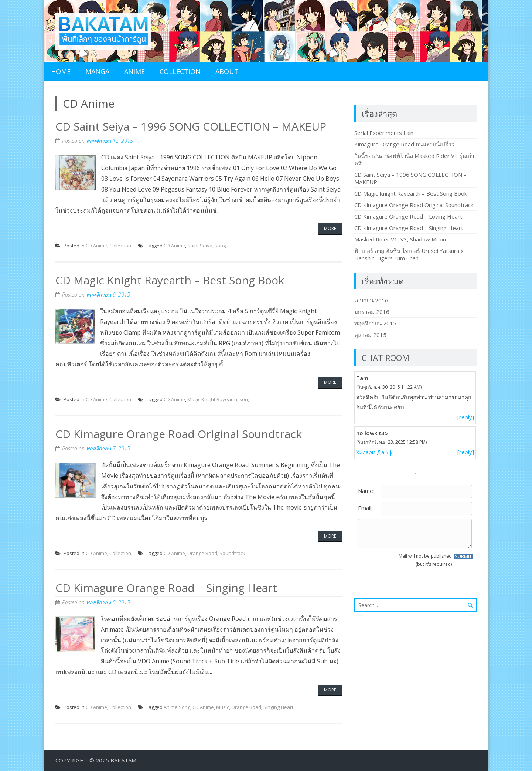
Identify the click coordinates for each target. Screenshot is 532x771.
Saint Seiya (200, 246)
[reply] (466, 417)
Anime (134, 71)
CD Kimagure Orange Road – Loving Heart (408, 216)
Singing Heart (278, 707)
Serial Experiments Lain (384, 133)
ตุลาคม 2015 (370, 335)
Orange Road (202, 553)
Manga (97, 71)
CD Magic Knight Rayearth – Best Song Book (170, 280)
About (227, 71)
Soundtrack (232, 553)
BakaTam (123, 760)
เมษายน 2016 (371, 300)
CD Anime (96, 246)
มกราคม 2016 (372, 312)
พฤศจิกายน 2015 (375, 323)
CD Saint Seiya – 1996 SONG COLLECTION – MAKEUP (191, 126)
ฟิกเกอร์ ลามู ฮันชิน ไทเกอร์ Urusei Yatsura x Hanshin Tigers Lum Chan (409, 254)
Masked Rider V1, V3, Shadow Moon (400, 239)
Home (61, 71)
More (330, 228)
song (220, 246)
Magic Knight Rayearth (212, 399)
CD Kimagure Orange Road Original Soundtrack (179, 434)
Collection (180, 71)
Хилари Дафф (374, 452)
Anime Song (177, 707)
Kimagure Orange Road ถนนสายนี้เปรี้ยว (404, 144)
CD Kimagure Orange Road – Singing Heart (166, 588)
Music (223, 707)
